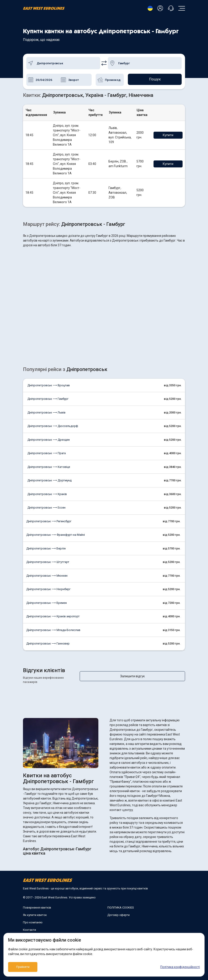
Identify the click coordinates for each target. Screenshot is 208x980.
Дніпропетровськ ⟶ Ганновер (48, 643)
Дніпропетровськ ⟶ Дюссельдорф (53, 426)
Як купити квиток (35, 911)
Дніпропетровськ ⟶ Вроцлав (49, 385)
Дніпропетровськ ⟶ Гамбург (48, 399)
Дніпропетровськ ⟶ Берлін (46, 548)
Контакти (29, 926)
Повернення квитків (37, 903)
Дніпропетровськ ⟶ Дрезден (49, 440)
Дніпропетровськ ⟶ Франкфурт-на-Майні (56, 535)
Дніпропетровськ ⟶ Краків (47, 494)
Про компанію (33, 918)
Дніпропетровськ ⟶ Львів (46, 412)
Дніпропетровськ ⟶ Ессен (46, 508)
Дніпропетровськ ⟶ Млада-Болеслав (53, 630)
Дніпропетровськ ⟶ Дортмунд (50, 480)
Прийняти (23, 967)
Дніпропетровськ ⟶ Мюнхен (47, 576)
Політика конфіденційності (180, 967)
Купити (171, 135)
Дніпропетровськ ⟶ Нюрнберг (48, 589)
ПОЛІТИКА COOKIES (121, 903)
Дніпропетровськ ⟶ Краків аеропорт (53, 616)
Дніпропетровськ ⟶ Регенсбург (49, 521)
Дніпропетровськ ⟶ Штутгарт (48, 562)
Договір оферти (119, 911)
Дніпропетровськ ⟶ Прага (47, 453)
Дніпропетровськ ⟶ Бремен (47, 603)
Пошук (155, 80)
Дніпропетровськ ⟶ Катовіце (49, 467)
